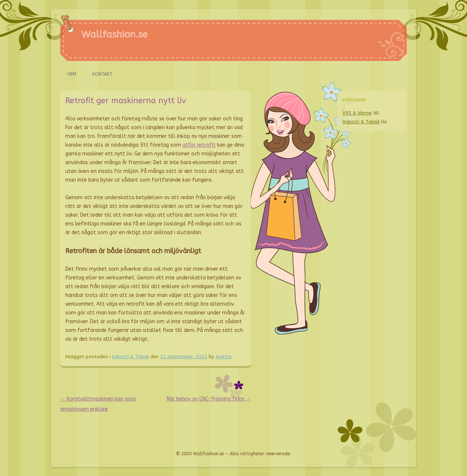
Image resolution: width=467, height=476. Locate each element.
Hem (72, 74)
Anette (224, 357)
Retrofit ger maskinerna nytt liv (126, 101)
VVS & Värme (357, 113)
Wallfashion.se (114, 34)
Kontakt (102, 74)
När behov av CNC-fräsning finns (209, 399)
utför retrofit (199, 145)
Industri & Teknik (130, 357)
